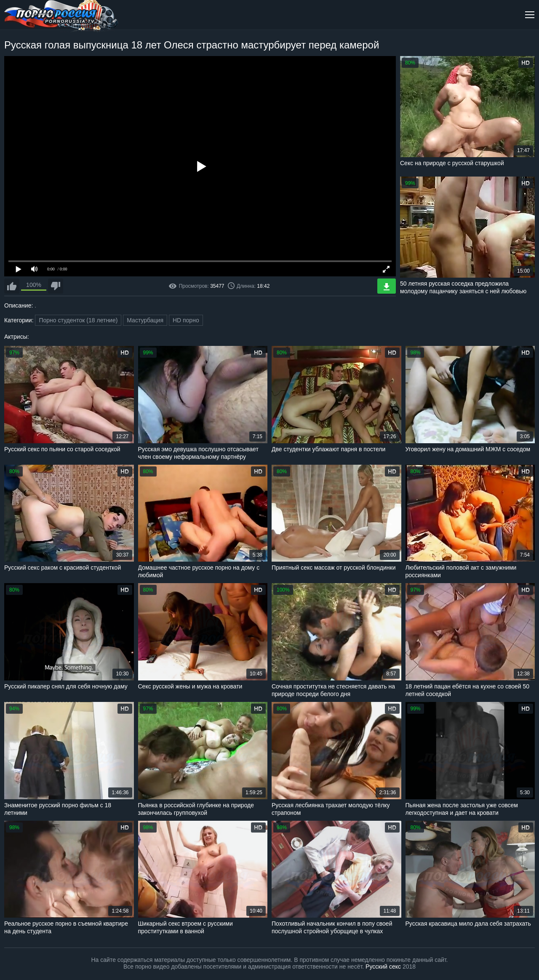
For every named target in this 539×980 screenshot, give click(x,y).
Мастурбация (145, 320)
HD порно (186, 320)
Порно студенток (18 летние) (78, 320)
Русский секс (383, 967)
